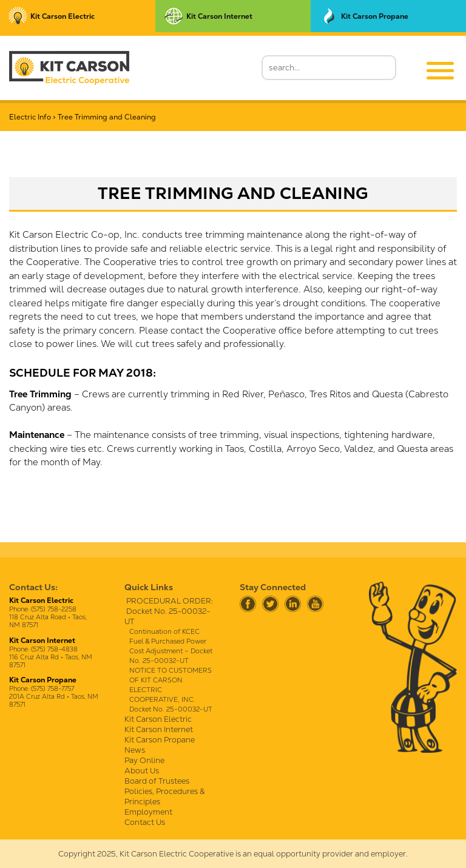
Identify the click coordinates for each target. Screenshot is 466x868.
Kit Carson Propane (160, 740)
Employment (148, 812)
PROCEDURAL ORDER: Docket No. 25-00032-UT (169, 611)
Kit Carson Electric (158, 719)
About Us (142, 771)
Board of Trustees (157, 781)
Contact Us (145, 822)
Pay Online (144, 760)
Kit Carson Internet (159, 729)
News (135, 750)
